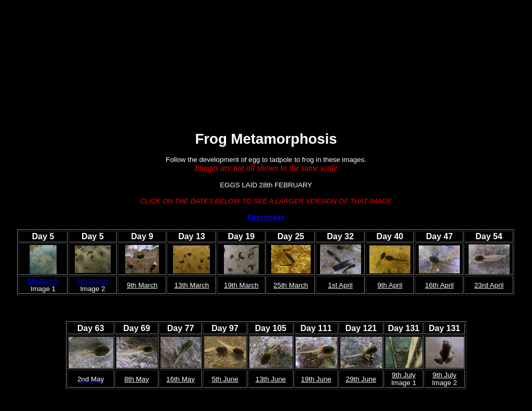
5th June (225, 379)
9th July (404, 375)
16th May (181, 379)
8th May (136, 379)
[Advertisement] (193, 72)
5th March (43, 281)
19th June (316, 379)
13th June (271, 379)
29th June (361, 379)
